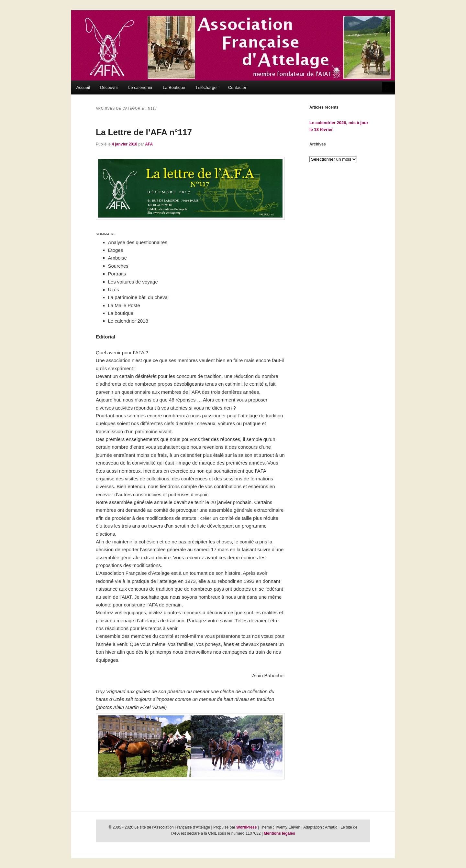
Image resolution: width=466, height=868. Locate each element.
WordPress (246, 827)
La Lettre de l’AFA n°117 (144, 132)
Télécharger (207, 87)
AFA (149, 144)
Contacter (237, 87)
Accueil (83, 87)
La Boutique (174, 87)
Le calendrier (140, 87)
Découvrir (109, 87)
